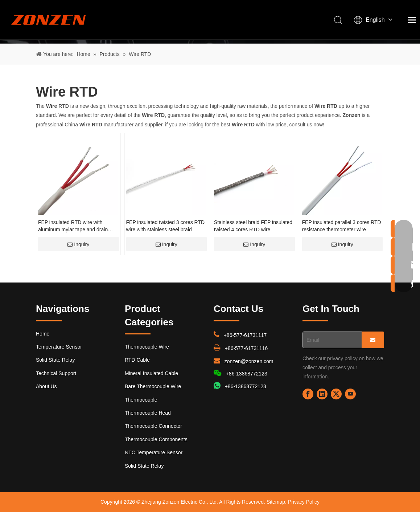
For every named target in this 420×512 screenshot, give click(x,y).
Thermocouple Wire (147, 347)
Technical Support (56, 373)
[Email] (331, 340)
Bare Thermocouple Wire (153, 386)
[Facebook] (308, 394)
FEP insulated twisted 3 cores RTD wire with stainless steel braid (166, 226)
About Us (46, 386)
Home (43, 334)
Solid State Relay (55, 360)
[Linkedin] (322, 394)
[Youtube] (350, 394)
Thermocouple (141, 400)
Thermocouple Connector (153, 426)
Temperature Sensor (59, 347)
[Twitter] (336, 394)
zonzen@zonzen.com (249, 361)
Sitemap (276, 502)
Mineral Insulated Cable (151, 373)
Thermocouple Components (156, 439)
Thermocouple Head (148, 413)
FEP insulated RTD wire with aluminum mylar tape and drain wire (73, 226)
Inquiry (78, 244)
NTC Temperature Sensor (154, 452)
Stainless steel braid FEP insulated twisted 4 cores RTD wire (253, 226)
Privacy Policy (304, 502)
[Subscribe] (373, 340)
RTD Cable (137, 360)
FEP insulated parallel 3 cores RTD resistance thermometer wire (342, 226)
